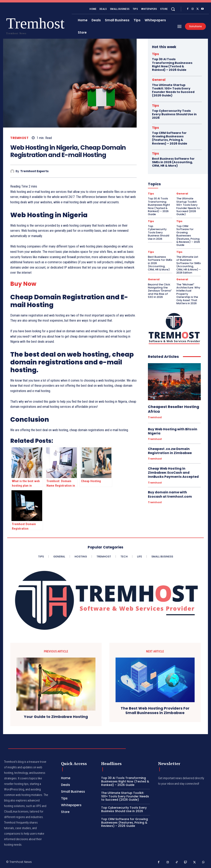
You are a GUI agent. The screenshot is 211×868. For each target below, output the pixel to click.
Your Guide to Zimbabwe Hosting (56, 717)
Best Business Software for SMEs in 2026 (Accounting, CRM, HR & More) (173, 161)
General (159, 80)
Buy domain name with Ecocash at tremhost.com (174, 483)
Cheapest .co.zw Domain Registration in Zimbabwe (169, 440)
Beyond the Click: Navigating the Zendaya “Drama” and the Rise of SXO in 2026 (159, 282)
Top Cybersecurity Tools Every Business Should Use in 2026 (174, 114)
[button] (173, 9)
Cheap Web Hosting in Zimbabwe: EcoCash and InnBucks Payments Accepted (173, 462)
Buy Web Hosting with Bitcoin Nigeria (171, 421)
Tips (155, 54)
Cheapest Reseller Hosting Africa (172, 399)
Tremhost (19, 138)
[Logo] (14, 25)
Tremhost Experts (34, 171)
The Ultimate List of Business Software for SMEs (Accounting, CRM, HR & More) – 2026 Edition (188, 257)
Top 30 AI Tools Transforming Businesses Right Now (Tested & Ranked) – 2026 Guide (172, 64)
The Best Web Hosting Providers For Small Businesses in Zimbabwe (155, 710)
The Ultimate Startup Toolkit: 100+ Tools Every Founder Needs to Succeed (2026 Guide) (173, 90)
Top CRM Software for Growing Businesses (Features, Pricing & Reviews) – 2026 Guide (170, 137)
